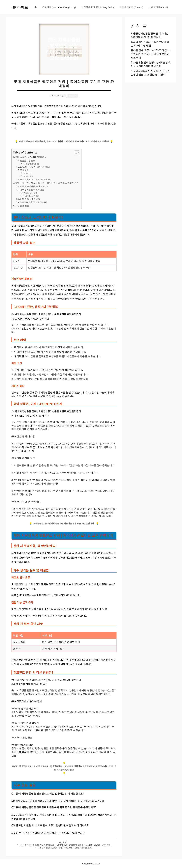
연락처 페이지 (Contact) (132, 7)
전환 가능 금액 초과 (32, 196)
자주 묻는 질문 (22, 206)
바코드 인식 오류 (31, 193)
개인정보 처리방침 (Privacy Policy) (98, 7)
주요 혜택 (24, 170)
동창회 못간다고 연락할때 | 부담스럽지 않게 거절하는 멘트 (66, 848)
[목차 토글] (75, 153)
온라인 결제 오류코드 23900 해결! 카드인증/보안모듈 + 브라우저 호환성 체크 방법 (151, 54)
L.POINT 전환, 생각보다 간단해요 (35, 167)
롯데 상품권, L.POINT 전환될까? (31, 157)
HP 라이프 (20, 7)
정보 (65, 842)
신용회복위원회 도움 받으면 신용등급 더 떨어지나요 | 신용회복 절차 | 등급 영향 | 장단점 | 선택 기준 (66, 845)
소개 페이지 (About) (158, 7)
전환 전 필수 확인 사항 (30, 199)
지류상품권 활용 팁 (32, 164)
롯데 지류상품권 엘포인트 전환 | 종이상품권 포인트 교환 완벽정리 (47, 183)
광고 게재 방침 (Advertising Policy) (59, 7)
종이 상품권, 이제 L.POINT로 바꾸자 (36, 179)
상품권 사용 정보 (28, 161)
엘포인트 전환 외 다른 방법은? (33, 202)
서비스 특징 (29, 176)
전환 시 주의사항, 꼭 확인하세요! (35, 186)
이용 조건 (28, 173)
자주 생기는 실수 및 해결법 (32, 190)
